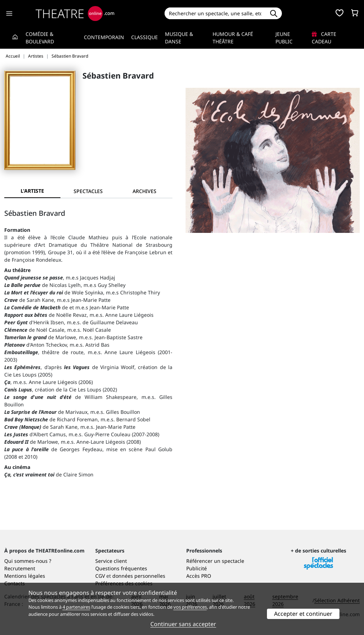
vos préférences (190, 607)
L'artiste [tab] (32, 191)
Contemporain (104, 37)
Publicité (197, 568)
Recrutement (20, 568)
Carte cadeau (324, 38)
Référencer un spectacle (215, 561)
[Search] (215, 13)
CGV (100, 576)
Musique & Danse (179, 38)
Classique (144, 37)
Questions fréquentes (121, 568)
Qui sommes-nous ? (28, 561)
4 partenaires (76, 607)
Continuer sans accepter (183, 624)
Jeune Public (284, 38)
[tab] (89, 191)
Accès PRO (199, 576)
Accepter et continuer (303, 614)
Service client (111, 561)
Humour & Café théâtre (233, 38)
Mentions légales (25, 576)
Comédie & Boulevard (40, 38)
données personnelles (139, 576)
